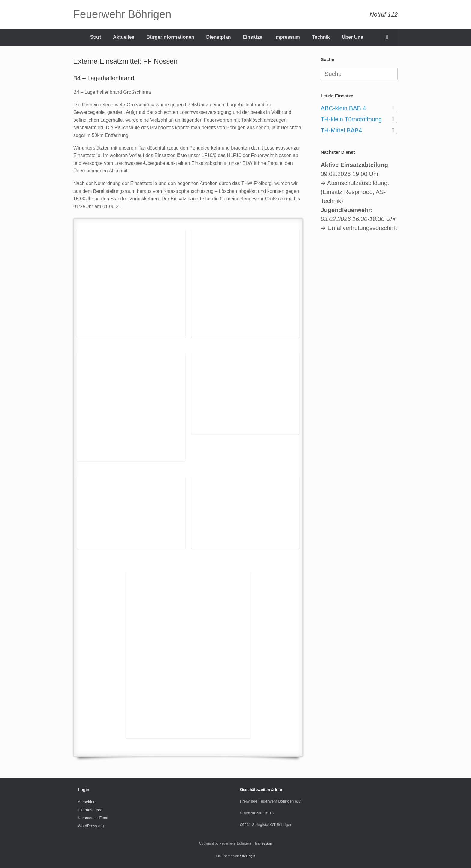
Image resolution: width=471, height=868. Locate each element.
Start (96, 37)
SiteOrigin (248, 856)
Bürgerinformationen (170, 37)
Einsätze (252, 37)
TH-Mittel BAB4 (341, 130)
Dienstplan (219, 37)
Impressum (287, 37)
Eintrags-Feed (90, 810)
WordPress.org (91, 826)
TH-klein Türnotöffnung (351, 119)
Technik (321, 37)
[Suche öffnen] (389, 37)
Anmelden (87, 802)
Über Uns (352, 37)
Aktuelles (124, 37)
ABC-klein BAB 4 (343, 108)
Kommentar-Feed (93, 818)
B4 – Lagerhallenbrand (104, 78)
